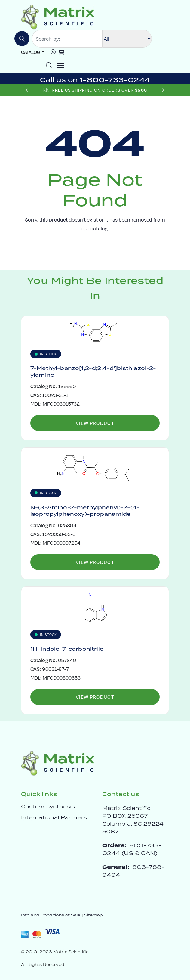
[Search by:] (67, 39)
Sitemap (94, 915)
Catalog (31, 52)
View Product (95, 423)
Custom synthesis (48, 807)
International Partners (54, 817)
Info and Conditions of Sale (51, 915)
